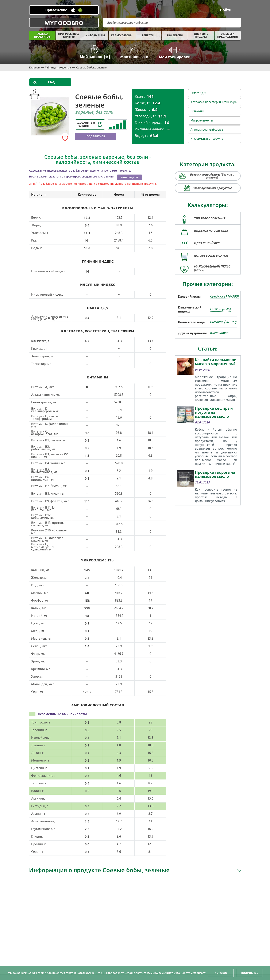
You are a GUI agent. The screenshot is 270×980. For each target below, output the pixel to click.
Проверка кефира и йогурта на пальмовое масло (214, 412)
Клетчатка (219, 333)
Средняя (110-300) (224, 296)
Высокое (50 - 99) (223, 322)
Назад (50, 82)
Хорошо (221, 973)
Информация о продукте (207, 139)
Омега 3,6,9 (198, 93)
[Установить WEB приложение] (64, 10)
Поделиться (96, 136)
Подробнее (250, 973)
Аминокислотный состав (207, 130)
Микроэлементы (202, 121)
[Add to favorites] (65, 138)
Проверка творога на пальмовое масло (215, 474)
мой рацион (130, 177)
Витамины (197, 111)
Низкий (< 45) (220, 309)
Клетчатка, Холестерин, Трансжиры (214, 102)
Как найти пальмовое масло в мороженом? (216, 362)
